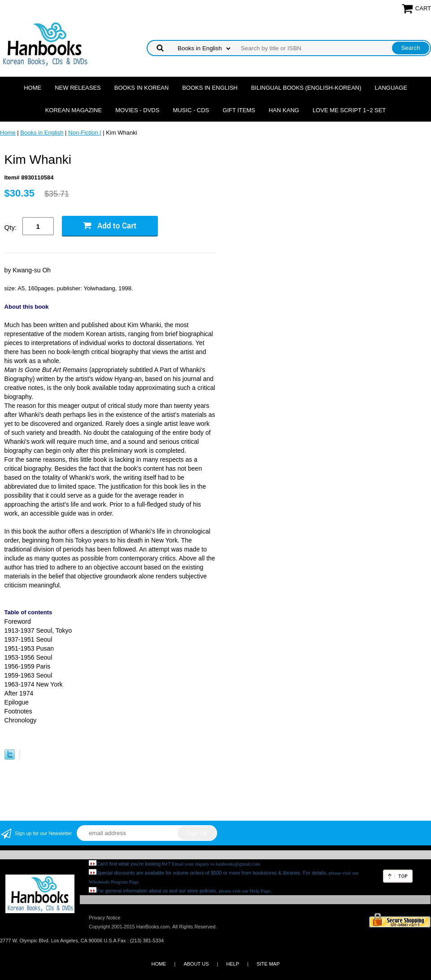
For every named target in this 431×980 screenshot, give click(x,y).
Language (391, 88)
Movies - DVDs (137, 110)
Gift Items (239, 110)
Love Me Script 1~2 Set (349, 110)
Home (33, 88)
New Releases (78, 88)
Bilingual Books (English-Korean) (306, 88)
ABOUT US (196, 964)
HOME (159, 964)
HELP (233, 964)
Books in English (210, 88)
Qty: (11, 227)
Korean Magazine (74, 110)
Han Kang (284, 110)
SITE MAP (268, 964)
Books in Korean (141, 88)
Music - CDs (191, 110)
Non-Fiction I (85, 133)
